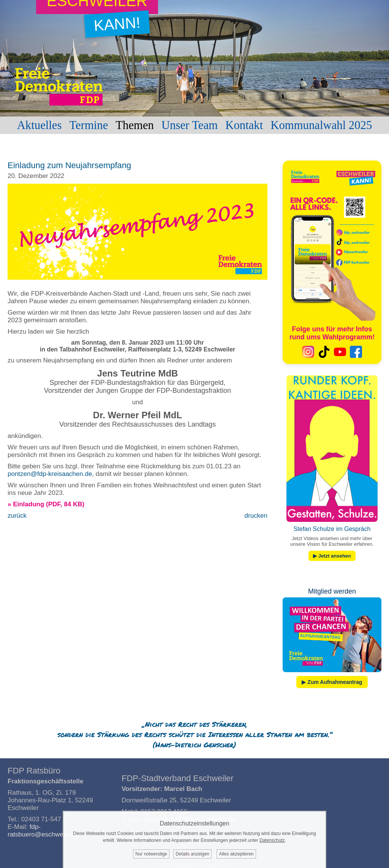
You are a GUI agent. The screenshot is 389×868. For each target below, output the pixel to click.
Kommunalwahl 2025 (321, 125)
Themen (135, 125)
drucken (256, 516)
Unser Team (190, 125)
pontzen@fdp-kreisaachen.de (50, 474)
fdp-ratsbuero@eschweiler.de (44, 831)
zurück (17, 516)
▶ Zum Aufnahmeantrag (332, 682)
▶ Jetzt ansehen (332, 556)
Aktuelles (40, 125)
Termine (89, 125)
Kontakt (244, 125)
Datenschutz (272, 840)
